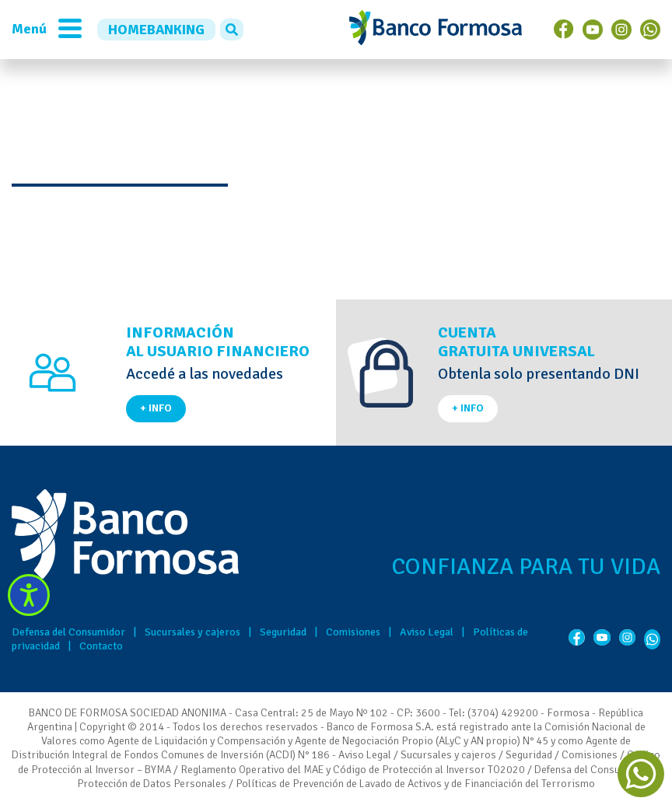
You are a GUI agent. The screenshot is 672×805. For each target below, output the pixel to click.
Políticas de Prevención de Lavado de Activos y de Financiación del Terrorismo (415, 784)
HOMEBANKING (156, 30)
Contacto (101, 646)
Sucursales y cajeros (192, 632)
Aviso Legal (427, 632)
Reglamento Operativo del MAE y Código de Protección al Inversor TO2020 (353, 770)
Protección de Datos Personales (152, 784)
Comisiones (353, 632)
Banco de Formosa (436, 30)
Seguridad (283, 632)
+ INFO (156, 408)
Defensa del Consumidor (68, 632)
